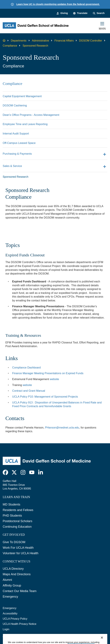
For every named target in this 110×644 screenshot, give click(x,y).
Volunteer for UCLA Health (21, 553)
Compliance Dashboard (26, 367)
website (54, 379)
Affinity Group (12, 586)
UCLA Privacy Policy (15, 619)
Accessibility (10, 613)
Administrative (40, 41)
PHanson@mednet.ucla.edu (62, 427)
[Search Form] (99, 13)
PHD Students (12, 516)
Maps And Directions (17, 574)
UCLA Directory (13, 569)
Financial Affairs (64, 41)
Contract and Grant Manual (29, 391)
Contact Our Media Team (20, 591)
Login (6, 629)
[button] (80, 13)
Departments (19, 41)
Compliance (10, 46)
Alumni (7, 580)
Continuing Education (17, 527)
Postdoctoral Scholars (17, 521)
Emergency (10, 597)
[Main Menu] (102, 26)
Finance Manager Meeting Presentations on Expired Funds (48, 373)
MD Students (11, 504)
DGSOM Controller (90, 41)
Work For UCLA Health (18, 548)
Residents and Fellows (18, 510)
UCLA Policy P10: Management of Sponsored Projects (45, 397)
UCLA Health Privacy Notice (20, 624)
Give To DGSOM (14, 542)
